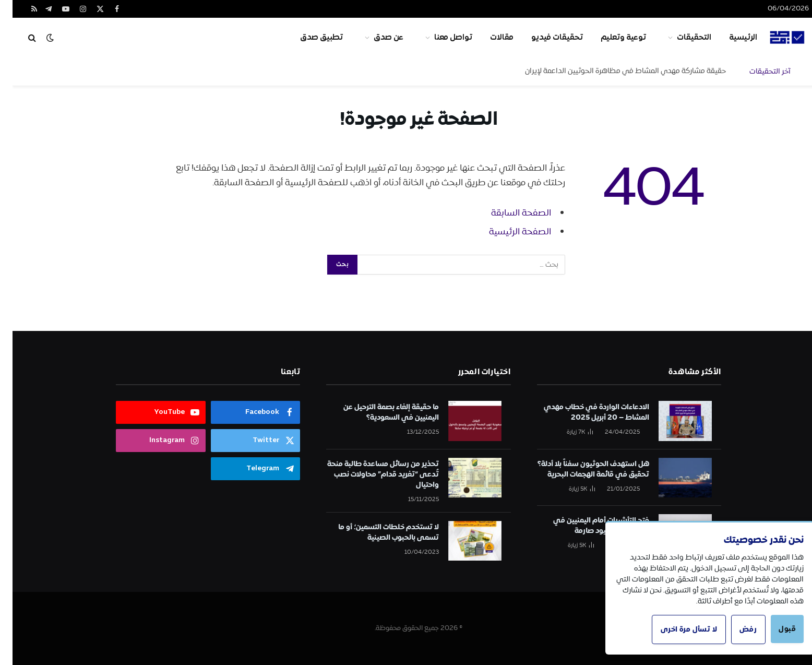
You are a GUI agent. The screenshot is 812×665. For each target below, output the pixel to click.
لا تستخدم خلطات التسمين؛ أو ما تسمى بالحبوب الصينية (376, 532)
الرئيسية (731, 38)
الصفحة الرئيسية (508, 232)
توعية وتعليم (611, 38)
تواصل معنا (441, 38)
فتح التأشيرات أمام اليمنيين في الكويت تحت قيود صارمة (589, 526)
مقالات (489, 38)
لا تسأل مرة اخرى (675, 630)
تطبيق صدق (309, 38)
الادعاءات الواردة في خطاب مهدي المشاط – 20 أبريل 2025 (584, 412)
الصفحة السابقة (509, 213)
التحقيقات (682, 38)
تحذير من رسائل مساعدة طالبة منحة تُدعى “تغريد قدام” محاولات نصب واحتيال (371, 474)
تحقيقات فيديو (545, 38)
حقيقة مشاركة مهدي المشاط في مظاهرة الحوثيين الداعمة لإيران (613, 71)
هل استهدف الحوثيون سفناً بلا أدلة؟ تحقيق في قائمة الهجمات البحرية (581, 469)
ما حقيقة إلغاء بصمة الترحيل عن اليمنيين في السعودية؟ (379, 412)
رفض (735, 630)
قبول (774, 629)
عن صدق (376, 38)
